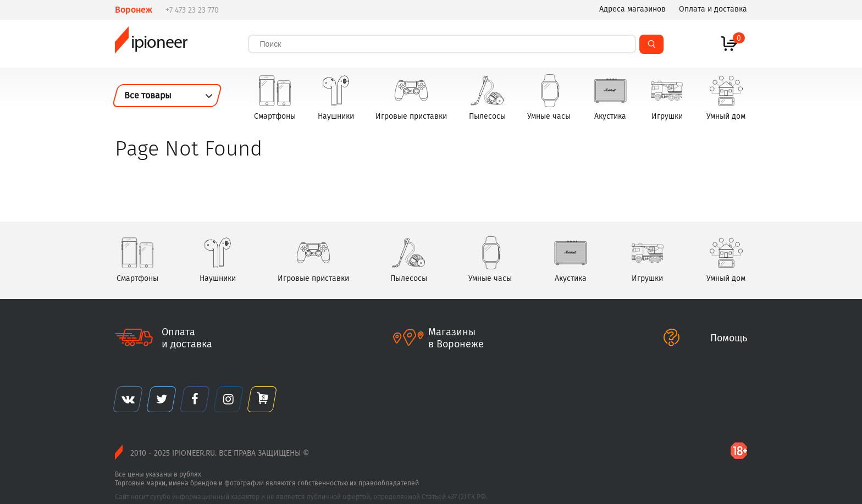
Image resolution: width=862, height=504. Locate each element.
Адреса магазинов (632, 9)
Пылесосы (487, 97)
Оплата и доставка (713, 9)
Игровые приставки (411, 97)
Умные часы (549, 97)
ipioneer (151, 44)
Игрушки (667, 97)
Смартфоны (275, 97)
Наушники (336, 97)
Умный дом (726, 97)
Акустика (610, 97)
